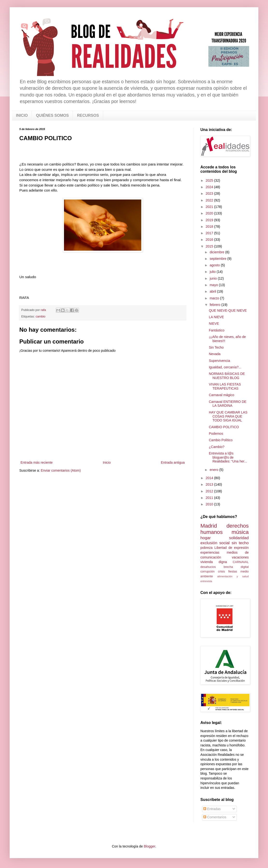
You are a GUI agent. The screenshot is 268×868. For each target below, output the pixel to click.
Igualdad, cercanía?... (225, 367)
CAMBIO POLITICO (224, 427)
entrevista (206, 581)
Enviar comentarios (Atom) (61, 470)
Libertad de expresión (232, 548)
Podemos (216, 434)
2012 (210, 491)
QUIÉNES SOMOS (52, 115)
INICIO (22, 115)
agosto (215, 265)
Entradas (212, 809)
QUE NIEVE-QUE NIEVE (228, 310)
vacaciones (240, 557)
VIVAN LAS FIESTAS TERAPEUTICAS (225, 386)
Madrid (209, 526)
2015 (210, 246)
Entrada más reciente (37, 462)
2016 (210, 240)
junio (214, 278)
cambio (41, 317)
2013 (210, 484)
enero (214, 470)
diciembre (217, 252)
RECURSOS (88, 115)
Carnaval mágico (222, 395)
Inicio (107, 462)
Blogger (149, 846)
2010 (210, 504)
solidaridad (239, 538)
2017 (210, 233)
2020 (210, 213)
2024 (210, 187)
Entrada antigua (173, 462)
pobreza (207, 548)
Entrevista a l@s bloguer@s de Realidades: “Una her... (228, 457)
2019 (210, 220)
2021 (210, 207)
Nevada (215, 354)
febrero (215, 305)
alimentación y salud (233, 576)
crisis (222, 572)
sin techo (240, 543)
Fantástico (217, 330)
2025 (210, 180)
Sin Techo (216, 347)
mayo (214, 285)
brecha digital (236, 567)
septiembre (218, 259)
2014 (210, 478)
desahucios (208, 567)
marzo (215, 298)
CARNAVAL (241, 562)
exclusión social (215, 543)
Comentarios (215, 817)
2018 (210, 227)
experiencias (210, 552)
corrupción (208, 572)
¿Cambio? (217, 447)
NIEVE (214, 324)
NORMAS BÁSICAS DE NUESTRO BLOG (227, 376)
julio (213, 272)
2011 (210, 498)
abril (213, 291)
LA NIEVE (216, 317)
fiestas (233, 572)
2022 (210, 200)
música (240, 532)
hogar (206, 538)
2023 (210, 193)
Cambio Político (221, 440)
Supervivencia (219, 361)
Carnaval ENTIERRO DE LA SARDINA (228, 404)
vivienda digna (214, 562)
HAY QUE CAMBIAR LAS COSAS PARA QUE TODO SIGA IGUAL (228, 416)
